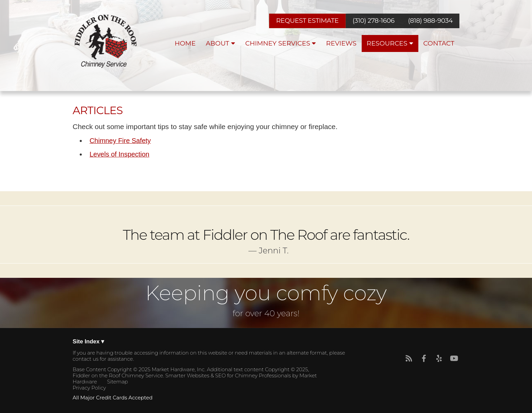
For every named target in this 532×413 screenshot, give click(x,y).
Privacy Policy (89, 388)
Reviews (341, 43)
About (221, 43)
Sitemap (118, 382)
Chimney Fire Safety (120, 141)
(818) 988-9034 (430, 21)
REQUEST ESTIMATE (307, 21)
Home (185, 43)
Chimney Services (281, 43)
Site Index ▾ (88, 342)
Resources (390, 43)
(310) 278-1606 (373, 21)
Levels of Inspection (119, 154)
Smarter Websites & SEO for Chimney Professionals (228, 376)
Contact (439, 43)
